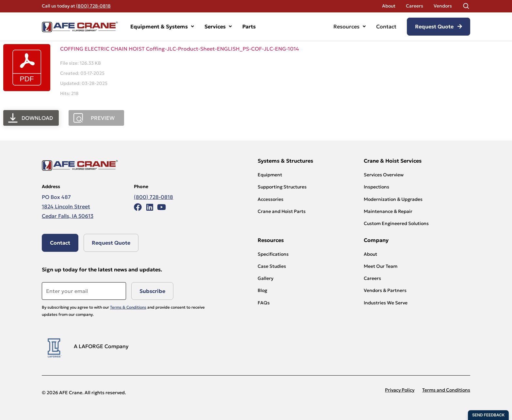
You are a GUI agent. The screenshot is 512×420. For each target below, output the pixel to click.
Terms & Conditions (128, 307)
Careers (415, 6)
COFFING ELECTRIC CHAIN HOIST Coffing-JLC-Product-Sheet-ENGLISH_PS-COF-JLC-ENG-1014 (180, 49)
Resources (350, 26)
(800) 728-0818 (93, 6)
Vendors (443, 6)
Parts (249, 26)
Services (218, 26)
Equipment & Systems (162, 26)
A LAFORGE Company (101, 346)
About (389, 6)
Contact (386, 26)
